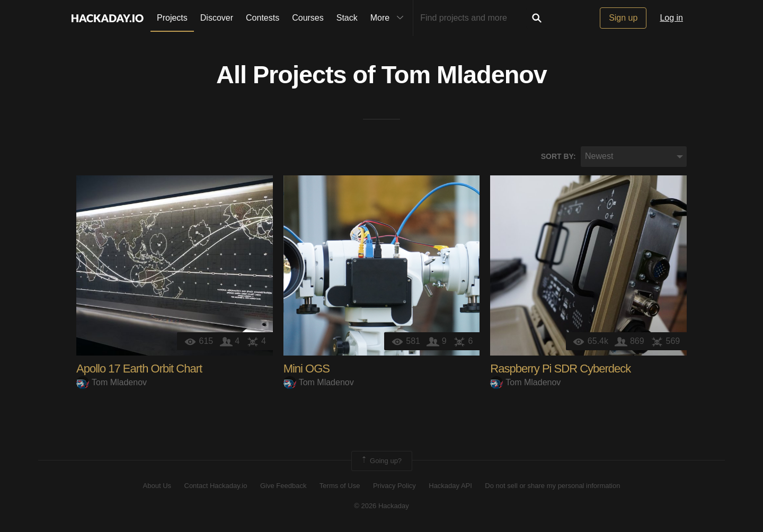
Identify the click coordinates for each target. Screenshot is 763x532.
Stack (347, 18)
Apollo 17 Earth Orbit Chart (139, 369)
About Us (157, 486)
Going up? (381, 461)
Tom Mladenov (464, 75)
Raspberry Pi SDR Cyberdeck (560, 369)
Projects (172, 18)
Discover (217, 18)
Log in (671, 18)
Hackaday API (450, 486)
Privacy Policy (394, 486)
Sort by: (558, 156)
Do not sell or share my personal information (552, 486)
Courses (308, 18)
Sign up (623, 18)
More (389, 18)
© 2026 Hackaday (381, 506)
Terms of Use (340, 486)
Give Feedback (283, 486)
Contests (263, 18)
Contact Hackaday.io (216, 486)
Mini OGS (307, 369)
